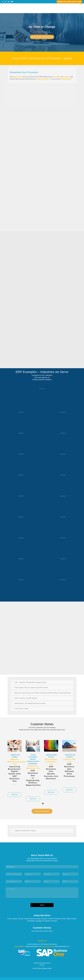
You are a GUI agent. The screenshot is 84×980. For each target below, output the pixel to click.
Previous (11, 765)
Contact (42, 965)
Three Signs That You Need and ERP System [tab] (30, 688)
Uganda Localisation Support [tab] (24, 831)
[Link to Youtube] (12, 2)
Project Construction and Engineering (33, 761)
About (35, 963)
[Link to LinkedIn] (9, 2)
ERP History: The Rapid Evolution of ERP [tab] (29, 703)
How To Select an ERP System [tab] (25, 698)
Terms (49, 963)
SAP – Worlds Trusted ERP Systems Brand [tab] (29, 682)
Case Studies (35, 931)
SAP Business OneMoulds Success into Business (51, 769)
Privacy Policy (42, 963)
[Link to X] (6, 2)
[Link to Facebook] (2, 2)
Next (73, 765)
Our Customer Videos (46, 931)
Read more (15, 795)
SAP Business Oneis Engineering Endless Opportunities (33, 776)
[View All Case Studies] (42, 811)
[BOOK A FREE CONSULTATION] (43, 37)
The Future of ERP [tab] (20, 709)
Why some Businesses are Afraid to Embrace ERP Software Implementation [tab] (41, 693)
